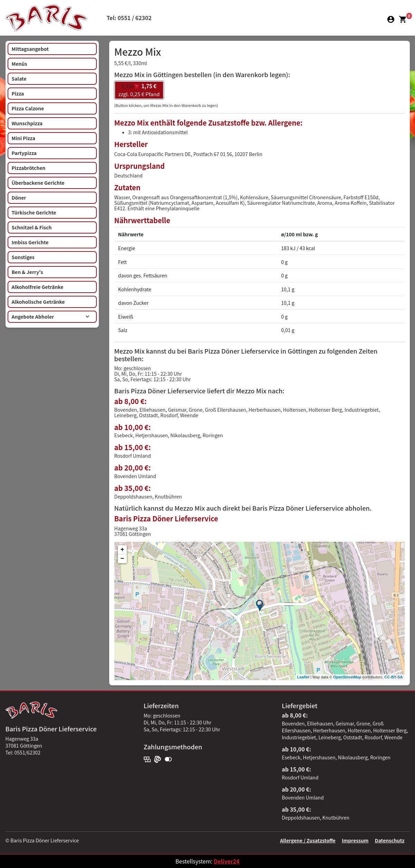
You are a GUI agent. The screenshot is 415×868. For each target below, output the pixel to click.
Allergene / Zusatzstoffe (308, 840)
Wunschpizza (27, 123)
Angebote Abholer (51, 317)
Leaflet (303, 677)
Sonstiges (23, 257)
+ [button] (122, 550)
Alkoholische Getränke (38, 302)
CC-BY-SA (393, 677)
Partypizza (24, 153)
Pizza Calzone (28, 108)
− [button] (122, 559)
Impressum (355, 840)
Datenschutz (390, 840)
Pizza (18, 93)
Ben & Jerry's (27, 272)
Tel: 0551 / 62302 (129, 18)
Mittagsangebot (30, 49)
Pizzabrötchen (29, 168)
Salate (19, 79)
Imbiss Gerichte (30, 242)
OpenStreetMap (347, 677)
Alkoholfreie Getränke (38, 287)
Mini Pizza (23, 138)
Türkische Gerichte (34, 212)
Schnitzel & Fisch (32, 227)
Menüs (20, 64)
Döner (19, 198)
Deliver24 (227, 861)
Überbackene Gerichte (38, 183)
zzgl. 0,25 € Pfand (139, 90)
